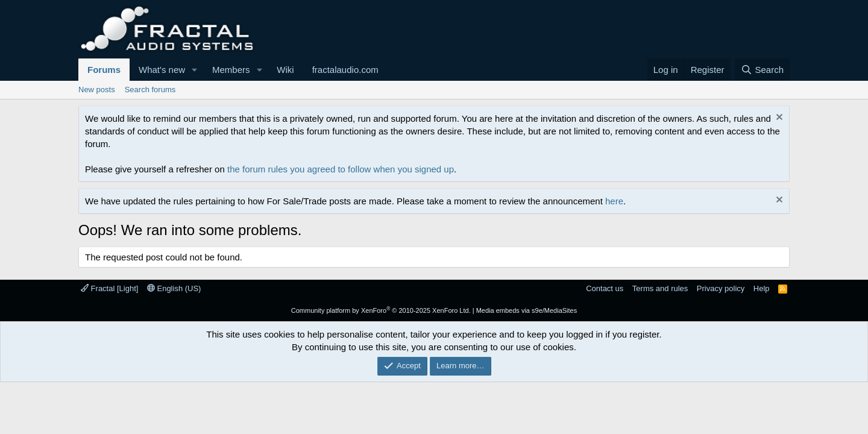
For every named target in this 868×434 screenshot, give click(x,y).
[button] (195, 70)
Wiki (285, 70)
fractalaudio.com (345, 70)
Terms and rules (660, 288)
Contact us (605, 288)
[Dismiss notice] (778, 118)
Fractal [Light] (109, 288)
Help (762, 288)
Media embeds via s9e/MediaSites (527, 310)
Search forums (150, 90)
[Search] (762, 70)
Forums (104, 70)
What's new (162, 70)
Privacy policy (721, 288)
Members (231, 70)
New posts (97, 90)
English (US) (174, 288)
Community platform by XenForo (381, 310)
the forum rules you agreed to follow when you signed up (341, 169)
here (614, 201)
